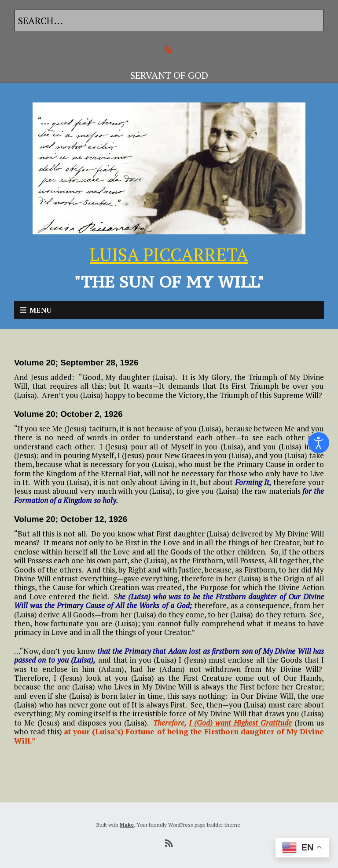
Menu (41, 310)
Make (127, 825)
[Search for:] (169, 20)
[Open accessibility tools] (319, 443)
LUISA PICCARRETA (169, 254)
